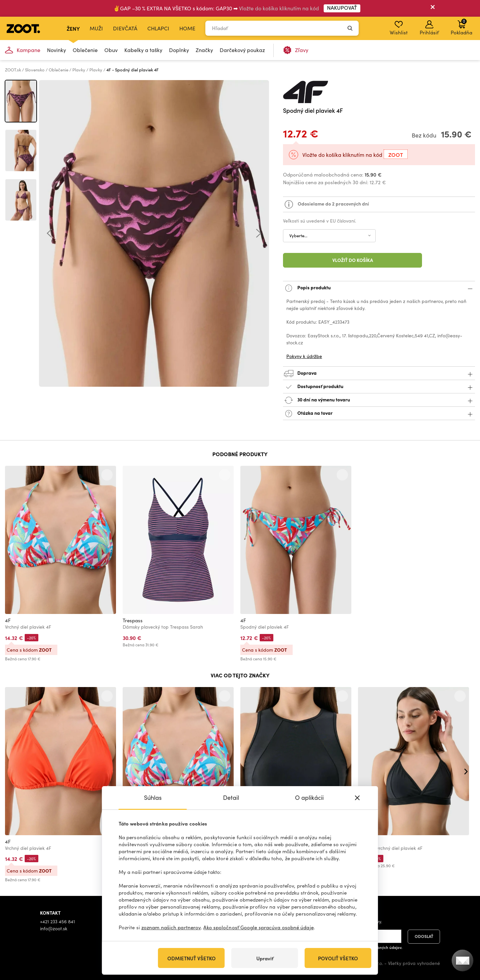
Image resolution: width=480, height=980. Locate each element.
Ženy (73, 28)
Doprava (379, 374)
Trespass (133, 620)
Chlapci (158, 28)
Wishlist (399, 28)
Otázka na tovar (379, 414)
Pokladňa (461, 27)
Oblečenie (85, 50)
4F (8, 620)
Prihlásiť (429, 28)
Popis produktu (379, 288)
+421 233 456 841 (57, 921)
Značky (204, 50)
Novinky (56, 50)
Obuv (111, 50)
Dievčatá (125, 28)
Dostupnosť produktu (379, 387)
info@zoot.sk (54, 928)
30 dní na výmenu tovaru (379, 400)
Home (187, 28)
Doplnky (179, 50)
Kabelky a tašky (143, 50)
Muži (96, 28)
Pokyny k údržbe (304, 356)
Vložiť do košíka (353, 260)
